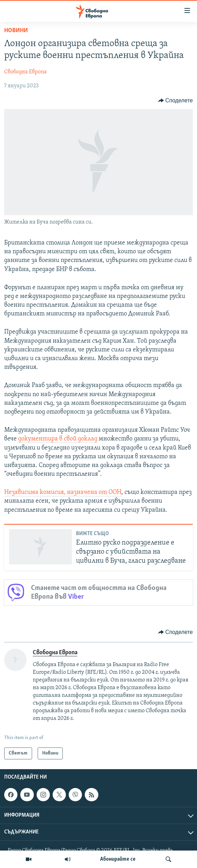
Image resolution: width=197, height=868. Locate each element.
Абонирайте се (118, 859)
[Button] (176, 101)
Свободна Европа (25, 72)
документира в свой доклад (58, 439)
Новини (16, 31)
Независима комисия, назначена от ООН (63, 492)
